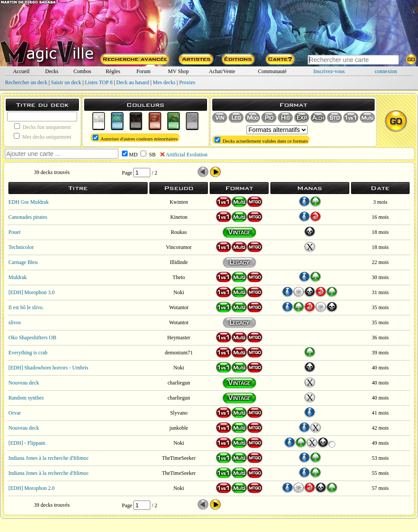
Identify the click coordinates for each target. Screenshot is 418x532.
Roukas (179, 232)
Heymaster (179, 338)
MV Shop (178, 71)
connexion (386, 71)
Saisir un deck (66, 82)
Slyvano (179, 413)
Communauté (272, 71)
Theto (179, 277)
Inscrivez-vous (329, 71)
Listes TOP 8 (98, 82)
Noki (179, 292)
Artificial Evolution (187, 155)
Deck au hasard (133, 82)
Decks (52, 71)
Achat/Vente (222, 71)
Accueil (21, 71)
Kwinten (179, 202)
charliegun (179, 383)
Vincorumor (179, 247)
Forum (144, 71)
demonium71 (179, 353)
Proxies (187, 82)
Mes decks (164, 82)
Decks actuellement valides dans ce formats (261, 140)
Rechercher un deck (26, 82)
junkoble (179, 428)
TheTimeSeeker (179, 458)
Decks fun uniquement (43, 127)
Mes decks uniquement (43, 136)
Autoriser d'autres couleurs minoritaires (135, 138)
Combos (82, 71)
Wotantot (179, 307)
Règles (113, 71)
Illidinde (179, 262)
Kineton (179, 217)
